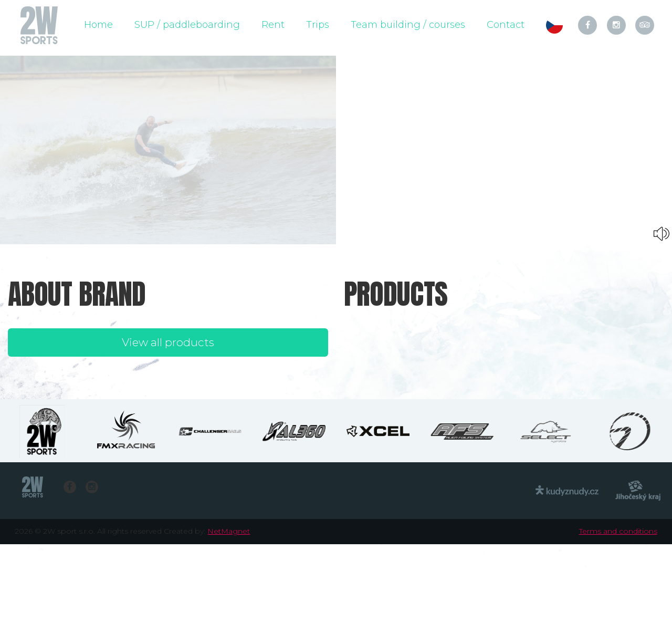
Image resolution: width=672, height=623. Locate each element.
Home (98, 25)
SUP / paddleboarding (187, 25)
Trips (318, 25)
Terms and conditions (618, 531)
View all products (168, 342)
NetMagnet (229, 531)
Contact (506, 25)
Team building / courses (408, 25)
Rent (273, 25)
